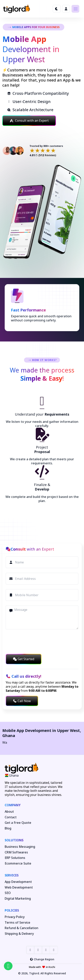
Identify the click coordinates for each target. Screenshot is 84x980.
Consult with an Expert (29, 121)
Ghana (9, 736)
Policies (12, 910)
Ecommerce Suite (18, 863)
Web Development (19, 887)
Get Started (24, 659)
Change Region (42, 959)
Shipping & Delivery (19, 934)
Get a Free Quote (18, 823)
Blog (8, 828)
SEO (8, 893)
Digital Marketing (18, 899)
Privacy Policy (15, 917)
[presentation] (35, 642)
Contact (11, 817)
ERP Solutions (15, 858)
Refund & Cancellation (21, 928)
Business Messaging (20, 847)
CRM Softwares (16, 852)
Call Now (22, 701)
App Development (18, 882)
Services (12, 875)
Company (13, 805)
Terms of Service (17, 923)
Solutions (14, 840)
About (9, 812)
